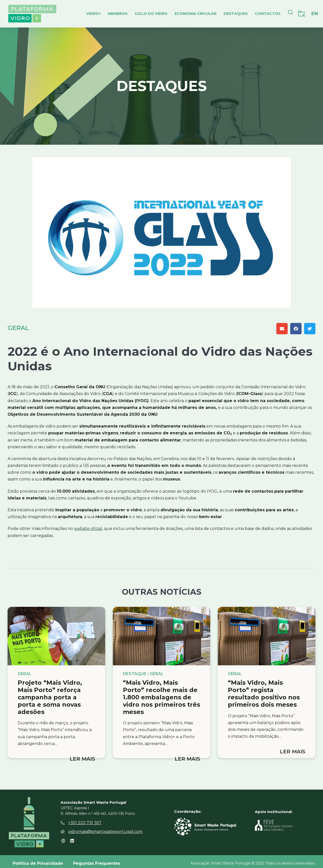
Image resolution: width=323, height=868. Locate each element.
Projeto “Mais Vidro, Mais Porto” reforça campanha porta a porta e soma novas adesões (50, 697)
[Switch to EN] (315, 14)
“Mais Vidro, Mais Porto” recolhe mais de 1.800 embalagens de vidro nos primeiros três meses (161, 697)
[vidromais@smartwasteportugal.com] (63, 828)
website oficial (88, 529)
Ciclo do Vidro (151, 14)
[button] (282, 329)
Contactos (268, 14)
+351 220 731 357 (85, 819)
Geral (18, 328)
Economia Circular (196, 14)
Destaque (135, 674)
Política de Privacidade (38, 860)
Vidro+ (93, 14)
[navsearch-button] (290, 14)
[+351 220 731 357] (63, 819)
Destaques (236, 14)
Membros (118, 14)
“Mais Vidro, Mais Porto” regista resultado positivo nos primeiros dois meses (264, 693)
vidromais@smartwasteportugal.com (105, 828)
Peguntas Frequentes (97, 860)
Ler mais (82, 759)
